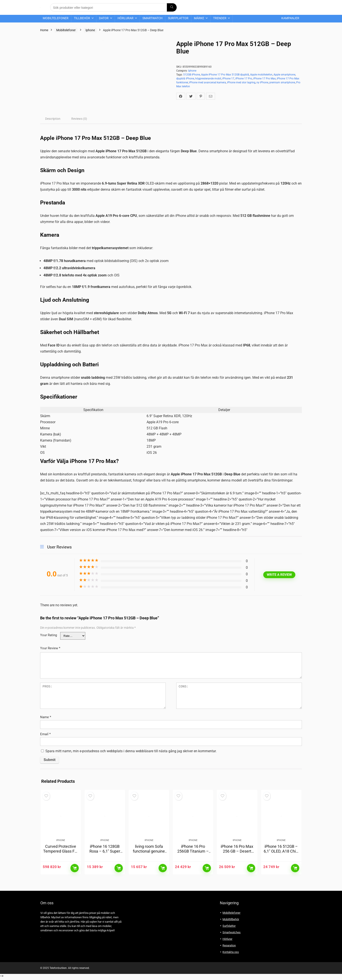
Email (45, 734)
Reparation (229, 948)
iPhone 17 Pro (244, 79)
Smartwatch (152, 18)
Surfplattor (178, 18)
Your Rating (49, 635)
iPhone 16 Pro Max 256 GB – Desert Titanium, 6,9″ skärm (237, 856)
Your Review (50, 648)
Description (53, 119)
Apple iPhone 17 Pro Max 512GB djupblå (225, 75)
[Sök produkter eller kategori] (172, 7)
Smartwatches (232, 935)
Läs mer (75, 870)
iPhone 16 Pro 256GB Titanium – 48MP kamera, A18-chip (193, 856)
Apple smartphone (284, 75)
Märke (199, 18)
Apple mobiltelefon (261, 75)
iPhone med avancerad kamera (208, 82)
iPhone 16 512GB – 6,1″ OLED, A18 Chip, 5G (281, 853)
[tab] (53, 119)
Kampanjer (290, 18)
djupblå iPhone (185, 79)
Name (46, 717)
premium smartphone (282, 82)
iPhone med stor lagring (241, 82)
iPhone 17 (228, 79)
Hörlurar (126, 18)
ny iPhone (262, 82)
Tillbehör (82, 18)
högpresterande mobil (208, 79)
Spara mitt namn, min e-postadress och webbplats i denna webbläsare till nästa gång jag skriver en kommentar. (131, 751)
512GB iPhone (192, 75)
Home (44, 30)
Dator (104, 18)
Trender (220, 18)
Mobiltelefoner (56, 18)
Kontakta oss (231, 954)
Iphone (90, 30)
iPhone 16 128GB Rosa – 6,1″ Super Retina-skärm (105, 853)
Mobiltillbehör (231, 921)
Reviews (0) (79, 119)
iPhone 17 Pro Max (264, 79)
